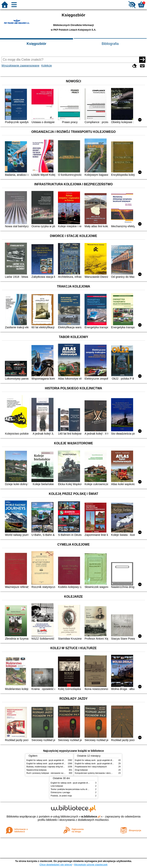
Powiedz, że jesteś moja (61, 796)
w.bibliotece (91, 817)
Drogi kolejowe (81, 770)
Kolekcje (46, 66)
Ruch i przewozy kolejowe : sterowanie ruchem (47, 773)
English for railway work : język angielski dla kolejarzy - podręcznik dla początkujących (64, 760)
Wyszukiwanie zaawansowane (20, 66)
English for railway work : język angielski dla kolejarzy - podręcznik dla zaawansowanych (65, 764)
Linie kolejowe (57, 786)
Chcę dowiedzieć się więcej (56, 865)
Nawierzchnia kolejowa (37, 770)
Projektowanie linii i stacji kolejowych (91, 767)
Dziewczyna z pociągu (61, 792)
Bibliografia (110, 44)
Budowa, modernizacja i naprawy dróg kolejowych (48, 767)
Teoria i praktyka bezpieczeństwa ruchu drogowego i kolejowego (79, 789)
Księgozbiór (36, 44)
